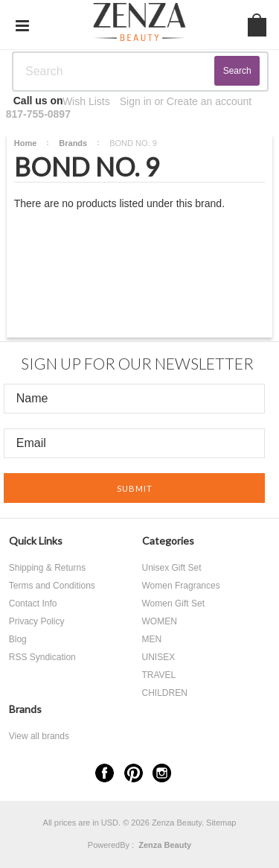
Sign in (136, 101)
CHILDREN (165, 693)
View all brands (39, 736)
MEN (152, 639)
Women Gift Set (173, 604)
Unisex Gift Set (172, 568)
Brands (73, 143)
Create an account (209, 101)
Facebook (105, 773)
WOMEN (160, 621)
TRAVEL (159, 675)
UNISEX (159, 657)
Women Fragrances (181, 586)
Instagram (162, 773)
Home (26, 143)
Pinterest (134, 773)
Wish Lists (86, 101)
